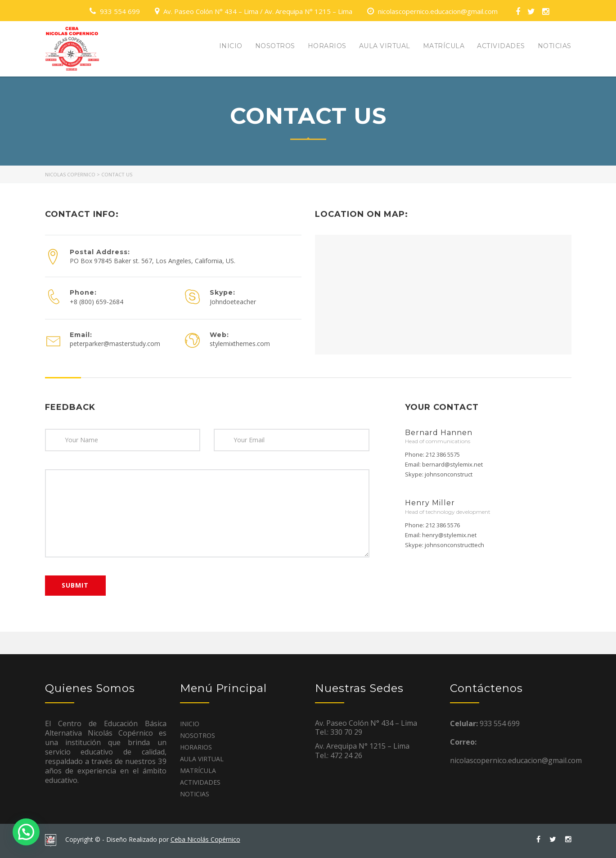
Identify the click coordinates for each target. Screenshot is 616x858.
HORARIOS (327, 46)
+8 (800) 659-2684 (97, 302)
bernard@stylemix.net (452, 464)
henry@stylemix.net (449, 535)
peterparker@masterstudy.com (115, 344)
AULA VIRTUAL (385, 46)
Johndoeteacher (233, 302)
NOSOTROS (275, 46)
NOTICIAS (555, 46)
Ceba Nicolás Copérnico (205, 839)
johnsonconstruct (449, 474)
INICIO (231, 46)
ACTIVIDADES (501, 46)
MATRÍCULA (444, 46)
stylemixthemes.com (240, 344)
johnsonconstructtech (454, 545)
